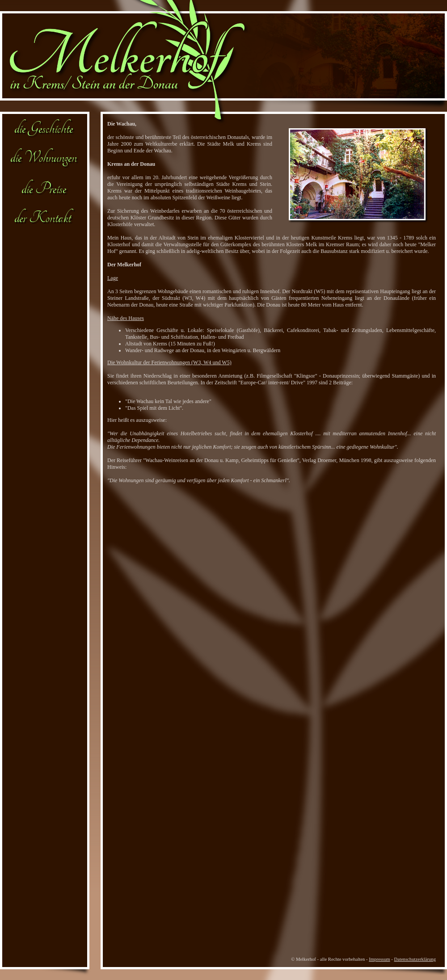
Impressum (379, 959)
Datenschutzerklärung (415, 959)
